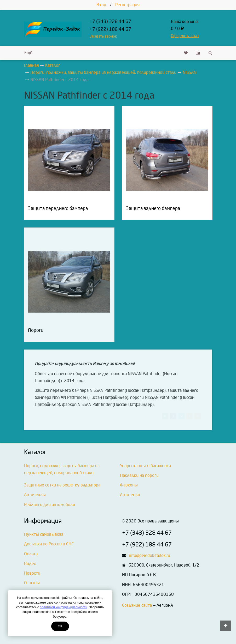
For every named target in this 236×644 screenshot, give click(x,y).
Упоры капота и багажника (145, 466)
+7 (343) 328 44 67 (110, 22)
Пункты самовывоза (44, 534)
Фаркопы (129, 485)
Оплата (31, 554)
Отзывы (32, 583)
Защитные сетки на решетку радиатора (62, 485)
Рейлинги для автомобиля (50, 505)
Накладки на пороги (139, 475)
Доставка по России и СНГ (49, 544)
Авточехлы (35, 495)
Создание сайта (137, 605)
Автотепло (130, 495)
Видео (30, 564)
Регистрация (127, 5)
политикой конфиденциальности (63, 607)
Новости (32, 573)
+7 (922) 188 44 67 (110, 29)
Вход (101, 5)
